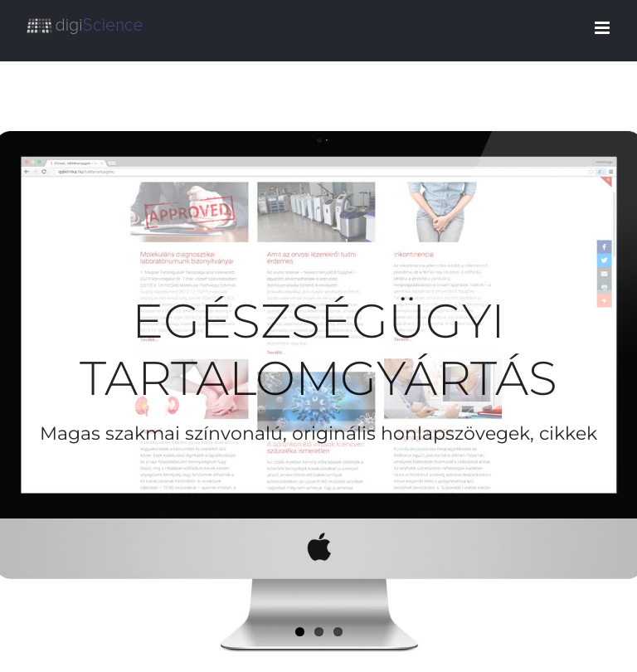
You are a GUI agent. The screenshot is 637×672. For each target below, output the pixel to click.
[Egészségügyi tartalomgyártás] (318, 367)
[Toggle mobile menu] (603, 28)
